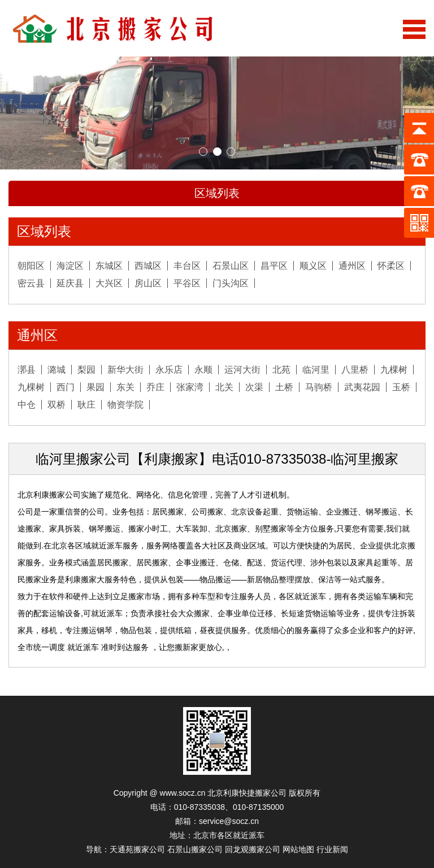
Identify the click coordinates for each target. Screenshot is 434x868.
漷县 (27, 370)
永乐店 (169, 370)
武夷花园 (362, 387)
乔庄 (155, 387)
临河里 (316, 370)
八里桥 (355, 370)
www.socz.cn (183, 793)
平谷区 (187, 283)
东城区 (109, 266)
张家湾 (190, 387)
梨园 (86, 370)
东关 (125, 387)
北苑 (281, 370)
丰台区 (187, 266)
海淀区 (70, 266)
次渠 (254, 387)
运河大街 (242, 370)
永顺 (203, 370)
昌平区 (274, 266)
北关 (224, 387)
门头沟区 (231, 283)
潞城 (57, 370)
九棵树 (394, 370)
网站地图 (298, 849)
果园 (96, 387)
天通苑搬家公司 (137, 849)
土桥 (284, 387)
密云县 (31, 283)
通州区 (352, 266)
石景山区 (231, 266)
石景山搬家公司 (195, 849)
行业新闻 (332, 849)
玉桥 (401, 387)
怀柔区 (391, 266)
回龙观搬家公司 (253, 849)
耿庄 (86, 405)
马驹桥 (319, 387)
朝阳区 (31, 266)
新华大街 (125, 370)
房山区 (148, 283)
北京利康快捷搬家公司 (247, 793)
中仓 (27, 405)
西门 (66, 387)
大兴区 (109, 283)
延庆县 (70, 283)
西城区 (148, 266)
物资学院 (125, 405)
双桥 (57, 405)
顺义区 (313, 266)
